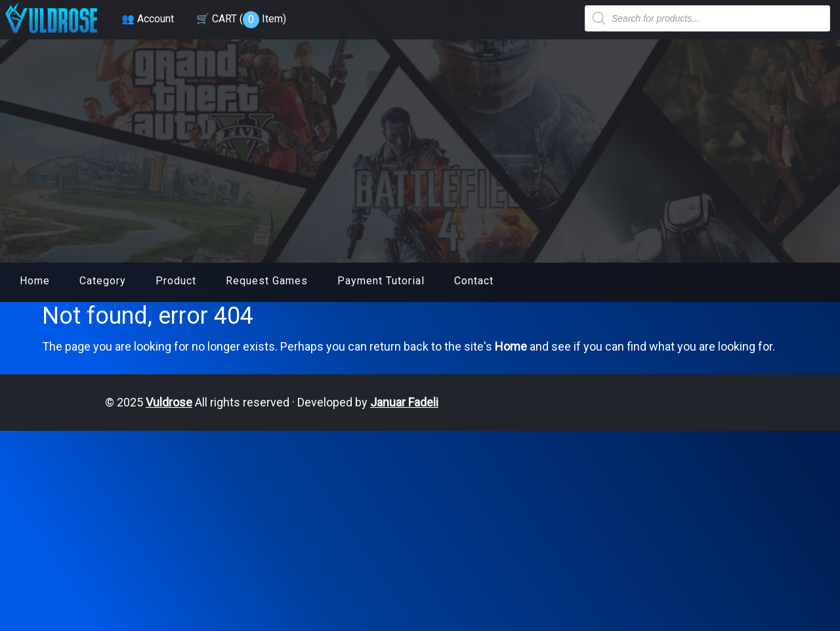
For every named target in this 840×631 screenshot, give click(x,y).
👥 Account (148, 19)
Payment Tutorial (381, 281)
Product (176, 281)
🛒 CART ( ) (241, 19)
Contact (474, 281)
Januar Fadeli (404, 402)
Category (103, 281)
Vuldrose (169, 402)
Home (35, 281)
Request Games (267, 281)
